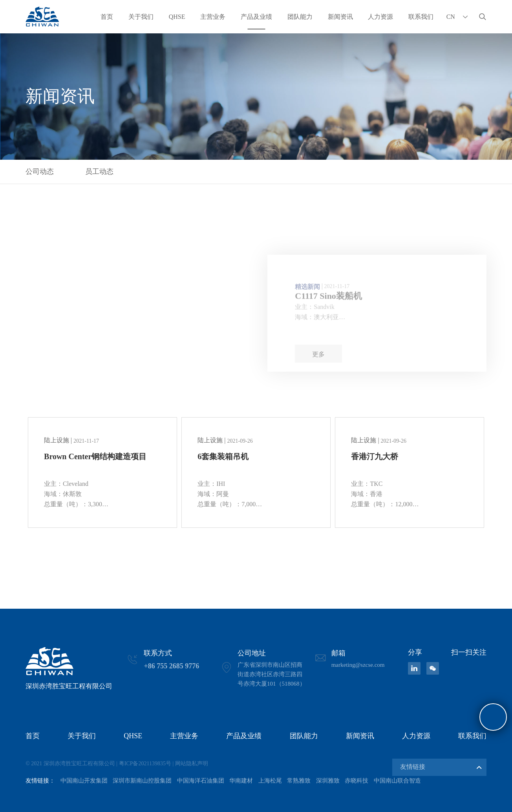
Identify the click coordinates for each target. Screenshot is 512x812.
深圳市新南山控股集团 (142, 781)
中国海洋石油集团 (201, 781)
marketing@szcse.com (358, 665)
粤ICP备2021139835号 (145, 764)
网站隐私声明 (192, 764)
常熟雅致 (299, 781)
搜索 (483, 17)
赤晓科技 (357, 781)
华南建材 (241, 781)
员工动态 (99, 172)
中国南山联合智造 (397, 781)
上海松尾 (270, 781)
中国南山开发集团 (84, 781)
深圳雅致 (328, 781)
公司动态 (40, 172)
